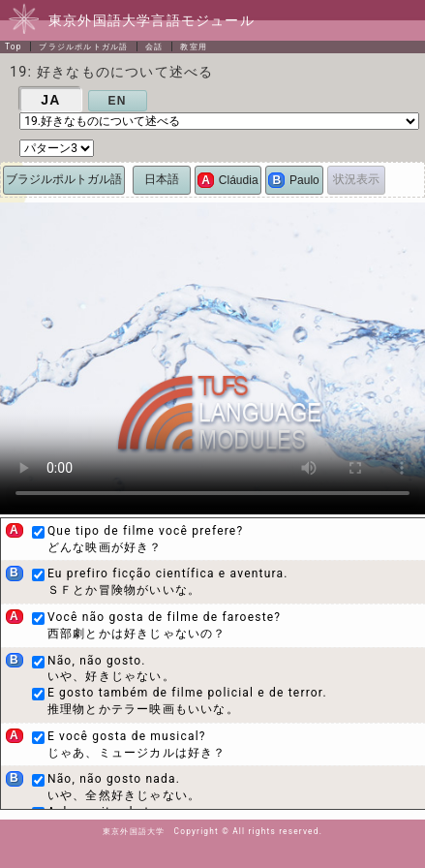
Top (14, 46)
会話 (154, 46)
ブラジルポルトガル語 (83, 46)
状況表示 (356, 179)
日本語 (162, 179)
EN (118, 101)
